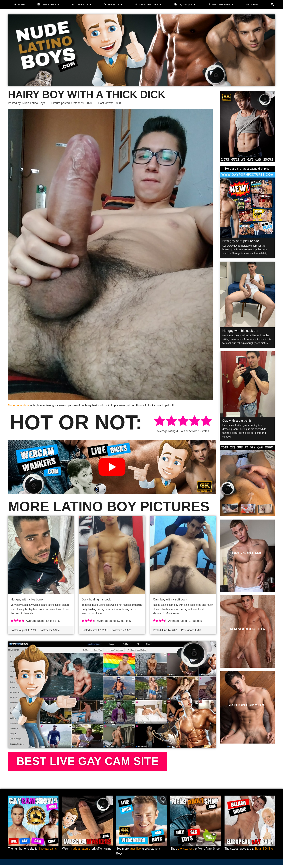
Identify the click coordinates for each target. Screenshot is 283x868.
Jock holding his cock (96, 600)
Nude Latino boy (18, 405)
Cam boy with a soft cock (170, 600)
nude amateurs (81, 852)
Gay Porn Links (150, 5)
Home (21, 4)
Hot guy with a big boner (27, 600)
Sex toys (115, 5)
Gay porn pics (187, 5)
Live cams (83, 5)
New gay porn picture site (241, 241)
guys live (135, 852)
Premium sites (223, 5)
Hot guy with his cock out (240, 331)
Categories (50, 5)
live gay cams (48, 852)
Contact (255, 4)
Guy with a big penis (237, 421)
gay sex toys (186, 852)
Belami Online (264, 852)
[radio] (160, 421)
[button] (272, 5)
